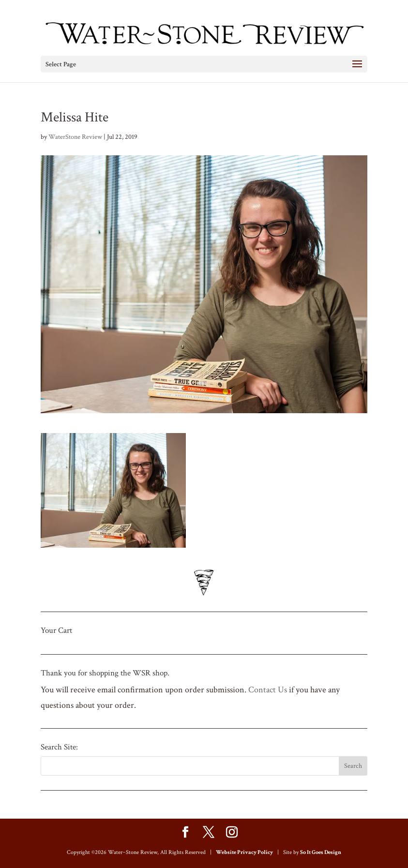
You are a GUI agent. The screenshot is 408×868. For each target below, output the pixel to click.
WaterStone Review (75, 137)
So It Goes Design (321, 852)
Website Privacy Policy (244, 852)
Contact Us (268, 690)
